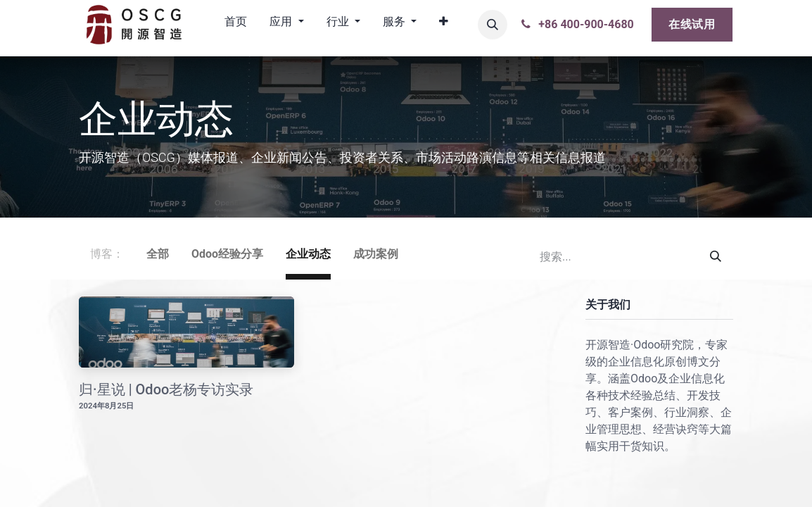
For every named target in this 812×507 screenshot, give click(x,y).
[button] (493, 25)
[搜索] (716, 257)
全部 (158, 254)
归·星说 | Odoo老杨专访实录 (166, 389)
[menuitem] (236, 25)
